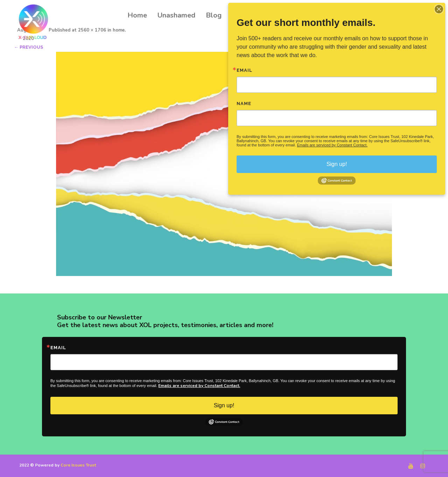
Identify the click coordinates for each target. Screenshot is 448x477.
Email (58, 348)
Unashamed (176, 15)
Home (137, 15)
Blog (214, 15)
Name (244, 103)
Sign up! (224, 405)
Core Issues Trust (78, 465)
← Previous (29, 47)
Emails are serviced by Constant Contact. (199, 386)
